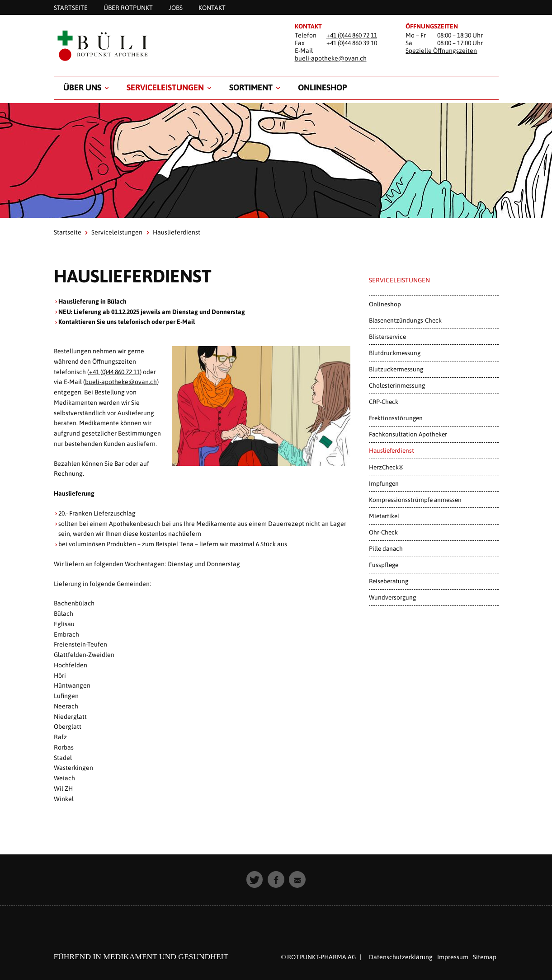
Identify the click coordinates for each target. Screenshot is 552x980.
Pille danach (386, 549)
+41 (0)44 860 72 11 (352, 35)
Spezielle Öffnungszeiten (441, 51)
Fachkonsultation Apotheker (408, 434)
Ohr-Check (383, 532)
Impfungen (384, 483)
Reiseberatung (389, 581)
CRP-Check (384, 402)
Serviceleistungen (165, 87)
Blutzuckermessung (396, 369)
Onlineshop (322, 87)
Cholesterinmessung (397, 385)
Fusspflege (384, 565)
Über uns (82, 87)
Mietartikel (384, 516)
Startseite (68, 232)
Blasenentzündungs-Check (405, 320)
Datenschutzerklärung (401, 957)
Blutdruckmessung (395, 353)
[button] (255, 879)
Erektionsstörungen (396, 418)
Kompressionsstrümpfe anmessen (415, 500)
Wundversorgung (392, 597)
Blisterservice (387, 337)
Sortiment (251, 87)
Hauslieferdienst (392, 450)
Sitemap (485, 957)
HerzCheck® (386, 467)
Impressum (453, 957)
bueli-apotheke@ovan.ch (331, 58)
